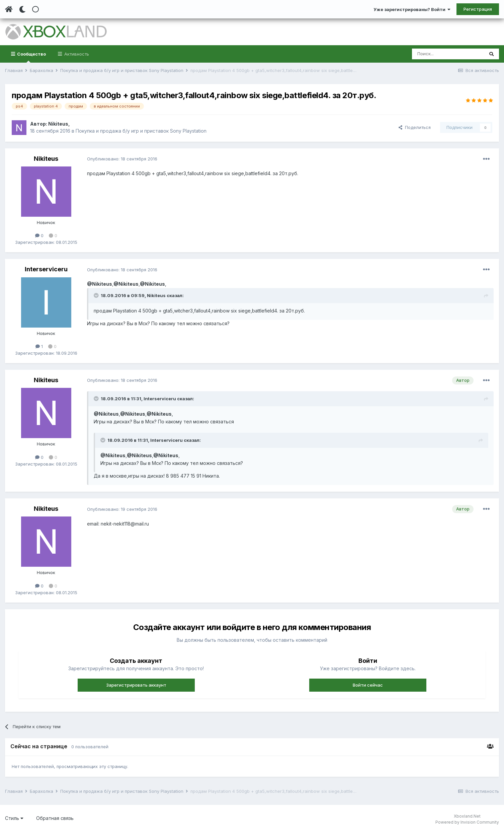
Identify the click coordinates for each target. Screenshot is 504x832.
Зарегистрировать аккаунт (136, 685)
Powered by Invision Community (467, 822)
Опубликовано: (122, 159)
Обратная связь (55, 818)
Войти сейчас (368, 685)
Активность (76, 54)
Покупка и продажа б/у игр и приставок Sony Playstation (141, 131)
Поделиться (415, 127)
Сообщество (31, 57)
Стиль (14, 818)
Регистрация (478, 9)
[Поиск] (448, 54)
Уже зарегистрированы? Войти (412, 9)
